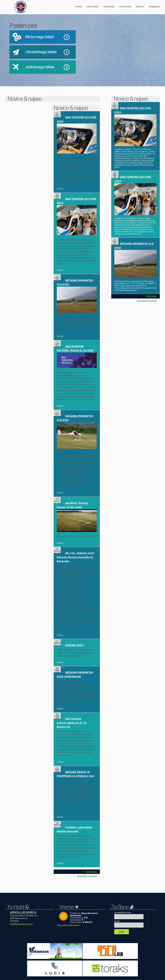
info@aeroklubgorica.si (21, 924)
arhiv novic (91, 872)
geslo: (117, 921)
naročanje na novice (87, 876)
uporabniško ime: (123, 913)
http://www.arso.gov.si (68, 925)
